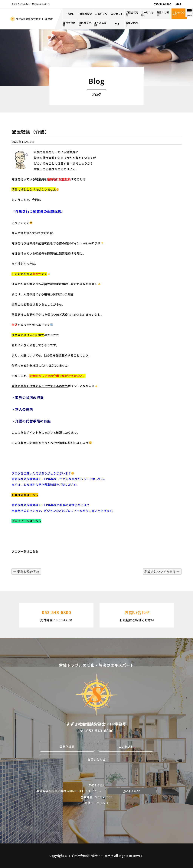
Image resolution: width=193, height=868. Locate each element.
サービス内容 (147, 14)
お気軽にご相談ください (137, 615)
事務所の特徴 (69, 24)
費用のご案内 (163, 14)
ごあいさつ (101, 14)
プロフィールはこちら (26, 521)
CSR (117, 24)
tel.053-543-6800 (96, 731)
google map (132, 791)
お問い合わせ (132, 24)
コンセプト (117, 14)
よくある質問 (100, 24)
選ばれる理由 (85, 24)
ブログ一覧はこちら (25, 551)
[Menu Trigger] (189, 12)
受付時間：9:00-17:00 (56, 615)
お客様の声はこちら (25, 495)
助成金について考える (162, 571)
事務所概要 (86, 14)
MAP (178, 4)
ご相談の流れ (132, 14)
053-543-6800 (162, 4)
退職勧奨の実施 (26, 571)
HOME (70, 14)
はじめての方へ (178, 14)
